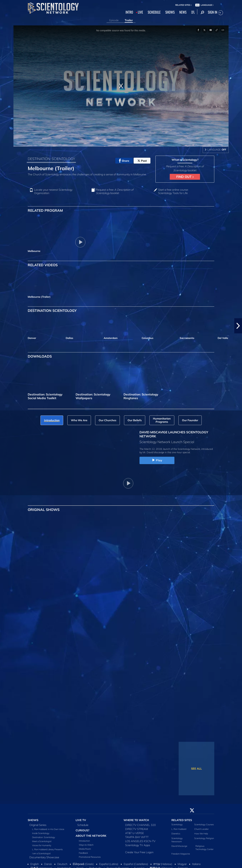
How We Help (201, 834)
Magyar (182, 864)
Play (157, 460)
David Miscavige (179, 846)
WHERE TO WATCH (136, 820)
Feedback (83, 853)
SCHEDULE (154, 12)
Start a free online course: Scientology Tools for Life (173, 191)
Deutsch (62, 864)
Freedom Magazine (181, 854)
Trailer (129, 20)
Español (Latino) (109, 864)
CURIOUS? (82, 830)
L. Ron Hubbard (179, 829)
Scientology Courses (204, 824)
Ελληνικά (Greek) (83, 864)
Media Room (85, 849)
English (35, 864)
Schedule (83, 825)
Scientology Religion (204, 838)
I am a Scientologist (41, 853)
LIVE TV (81, 820)
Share (124, 161)
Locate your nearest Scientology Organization (53, 191)
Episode (114, 20)
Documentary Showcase (44, 857)
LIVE (140, 12)
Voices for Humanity (42, 845)
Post (142, 161)
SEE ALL (196, 769)
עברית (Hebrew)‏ (163, 864)
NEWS (183, 12)
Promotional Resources (90, 857)
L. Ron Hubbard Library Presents (47, 849)
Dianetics (176, 834)
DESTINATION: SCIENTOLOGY (51, 159)
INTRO (129, 12)
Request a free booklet (115, 191)
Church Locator (201, 829)
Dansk (48, 864)
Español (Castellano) (136, 864)
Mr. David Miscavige (153, 452)
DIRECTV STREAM (137, 829)
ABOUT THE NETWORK (91, 836)
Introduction (84, 841)
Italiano (196, 864)
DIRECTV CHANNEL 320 (140, 825)
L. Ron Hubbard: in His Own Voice (48, 829)
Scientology (177, 824)
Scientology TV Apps (138, 845)
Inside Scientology (41, 833)
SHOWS (170, 12)
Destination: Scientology (44, 837)
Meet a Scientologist (42, 841)
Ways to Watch (86, 845)
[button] (238, 326)
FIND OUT (185, 177)
